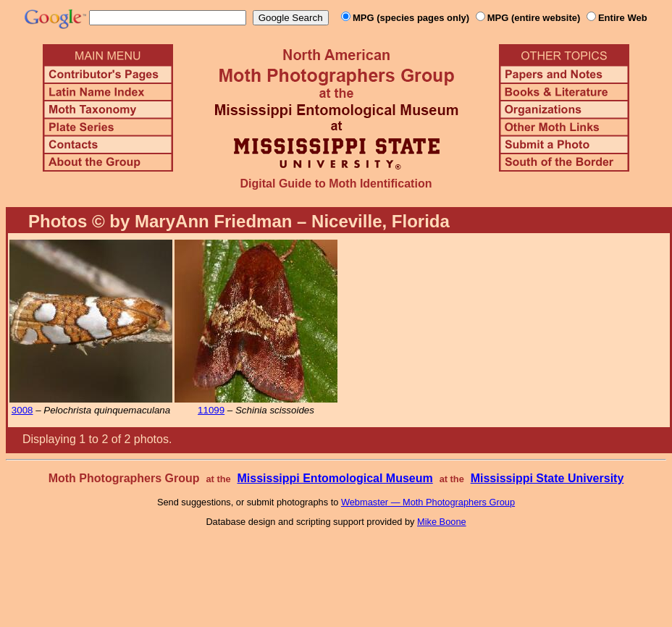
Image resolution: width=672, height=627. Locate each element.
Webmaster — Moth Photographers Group (428, 502)
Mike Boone (442, 522)
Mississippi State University (547, 478)
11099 (211, 410)
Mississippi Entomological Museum (335, 478)
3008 (22, 410)
